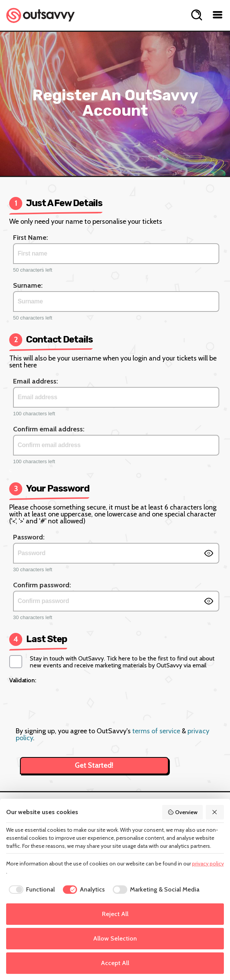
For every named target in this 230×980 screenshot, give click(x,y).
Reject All (115, 914)
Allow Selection (115, 938)
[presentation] (72, 700)
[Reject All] (215, 812)
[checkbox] (30, 890)
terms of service (156, 731)
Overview (182, 812)
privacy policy (208, 864)
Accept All (115, 963)
